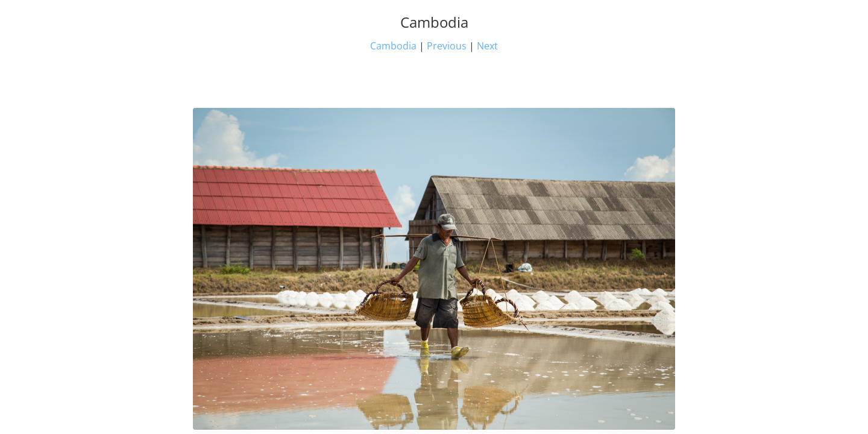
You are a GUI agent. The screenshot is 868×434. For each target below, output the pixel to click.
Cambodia (393, 46)
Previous (447, 46)
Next (487, 46)
